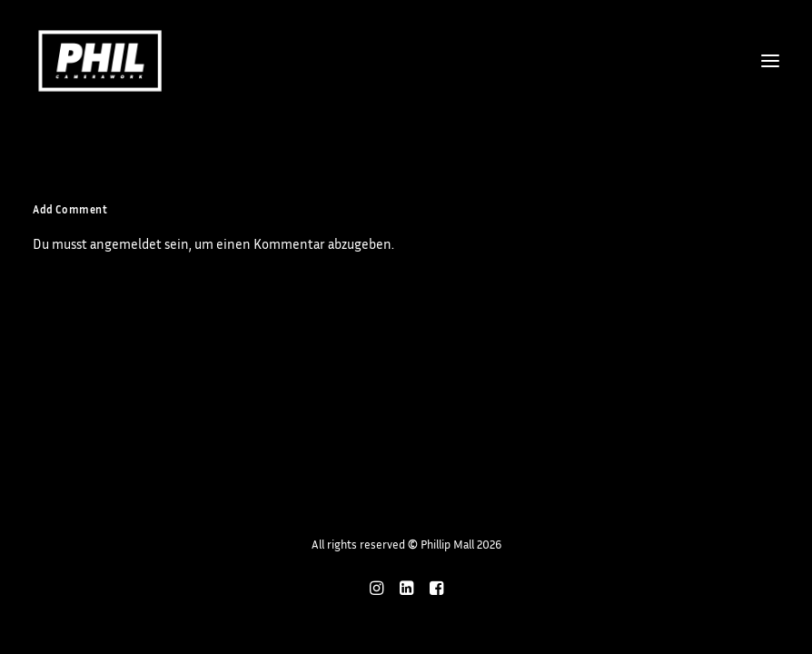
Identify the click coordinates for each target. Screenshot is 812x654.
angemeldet (126, 244)
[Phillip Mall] (100, 61)
